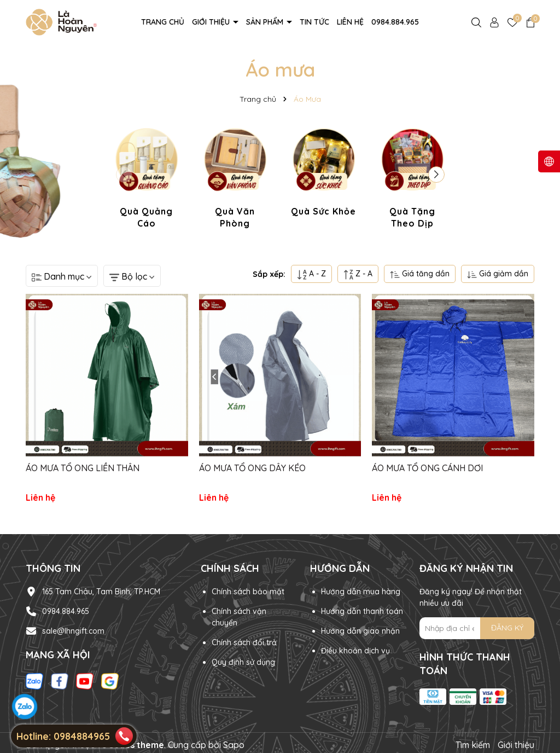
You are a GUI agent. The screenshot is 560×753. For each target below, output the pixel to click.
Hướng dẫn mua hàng (361, 592)
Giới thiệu (212, 22)
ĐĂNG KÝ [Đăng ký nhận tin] (507, 628)
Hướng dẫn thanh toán (362, 611)
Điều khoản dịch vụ (355, 651)
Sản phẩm (266, 22)
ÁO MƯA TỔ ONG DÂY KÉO (252, 468)
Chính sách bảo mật (248, 592)
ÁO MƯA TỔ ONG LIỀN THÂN (83, 468)
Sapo (234, 745)
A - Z (311, 274)
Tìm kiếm (473, 745)
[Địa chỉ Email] (477, 628)
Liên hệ (350, 22)
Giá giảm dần (498, 274)
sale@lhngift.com (73, 631)
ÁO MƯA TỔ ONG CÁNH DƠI (427, 468)
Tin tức (314, 22)
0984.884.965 (395, 22)
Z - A (358, 274)
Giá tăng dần (420, 274)
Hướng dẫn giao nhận (360, 631)
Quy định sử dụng (243, 662)
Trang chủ (163, 22)
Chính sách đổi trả (244, 642)
